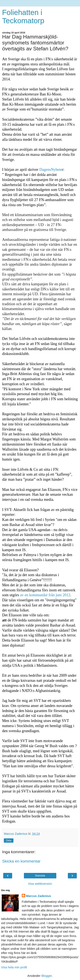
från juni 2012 (60, 595)
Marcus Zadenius (39, 896)
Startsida (40, 876)
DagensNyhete (51, 170)
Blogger (47, 976)
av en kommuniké (34, 595)
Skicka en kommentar (21, 861)
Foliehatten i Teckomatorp (23, 17)
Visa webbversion (40, 884)
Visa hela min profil (14, 967)
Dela (9, 841)
